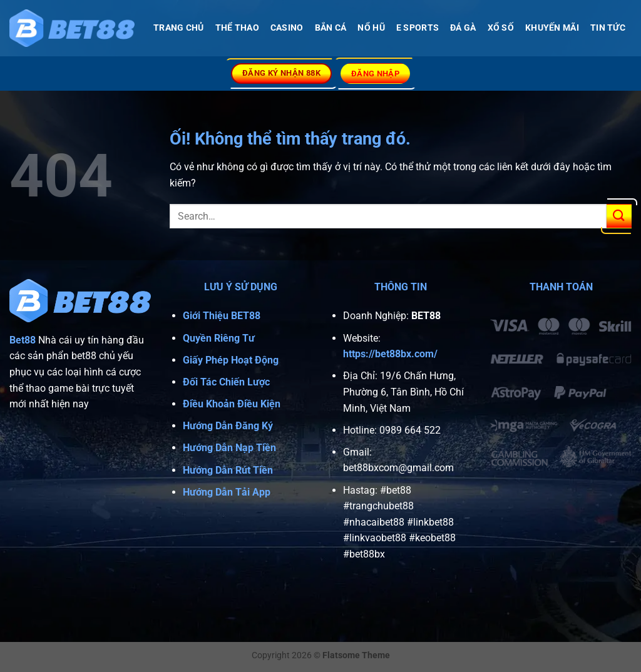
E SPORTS (418, 28)
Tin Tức (608, 28)
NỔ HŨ (371, 28)
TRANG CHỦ (179, 28)
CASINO (287, 28)
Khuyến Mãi (552, 28)
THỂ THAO (237, 28)
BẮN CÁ (331, 28)
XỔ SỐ (501, 28)
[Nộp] (619, 216)
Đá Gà (463, 28)
